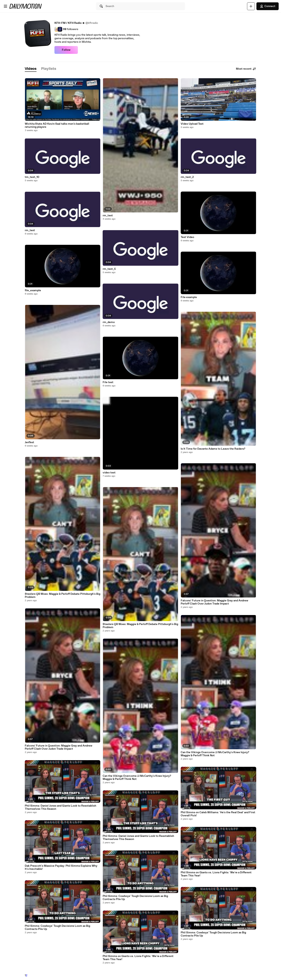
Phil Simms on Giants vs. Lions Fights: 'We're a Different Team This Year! (138, 958)
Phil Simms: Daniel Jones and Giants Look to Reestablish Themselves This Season (60, 807)
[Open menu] (5, 6)
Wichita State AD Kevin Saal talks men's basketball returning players (57, 125)
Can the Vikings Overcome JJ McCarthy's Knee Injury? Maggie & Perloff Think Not (137, 778)
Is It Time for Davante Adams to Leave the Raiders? (213, 449)
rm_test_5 (109, 269)
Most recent (246, 69)
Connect (268, 6)
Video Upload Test (192, 124)
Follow (66, 50)
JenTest (29, 442)
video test (109, 473)
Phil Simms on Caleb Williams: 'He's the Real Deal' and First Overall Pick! (218, 814)
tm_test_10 (32, 177)
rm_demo (109, 322)
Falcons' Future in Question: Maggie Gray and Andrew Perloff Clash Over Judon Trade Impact (59, 747)
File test (108, 382)
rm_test (30, 230)
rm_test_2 (187, 177)
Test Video (187, 237)
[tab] (31, 69)
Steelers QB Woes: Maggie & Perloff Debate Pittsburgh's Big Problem (63, 596)
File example (189, 297)
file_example (33, 290)
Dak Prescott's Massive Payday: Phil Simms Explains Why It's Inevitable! (61, 867)
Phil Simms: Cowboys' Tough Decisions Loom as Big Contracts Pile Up (57, 928)
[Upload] (251, 6)
